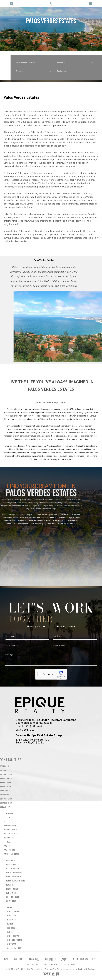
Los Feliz (8, 842)
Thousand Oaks (14, 916)
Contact (51, 961)
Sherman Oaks (13, 897)
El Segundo (9, 813)
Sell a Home (34, 959)
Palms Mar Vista (14, 877)
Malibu (7, 846)
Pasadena (10, 885)
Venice (10, 932)
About (65, 959)
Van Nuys (11, 928)
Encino (7, 817)
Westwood (12, 944)
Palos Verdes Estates (16, 881)
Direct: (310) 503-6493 (30, 726)
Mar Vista (11, 860)
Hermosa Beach (10, 830)
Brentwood (5, 791)
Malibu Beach (10, 850)
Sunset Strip (13, 912)
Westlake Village (14, 940)
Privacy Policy (50, 964)
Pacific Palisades (14, 873)
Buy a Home (19, 959)
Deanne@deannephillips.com (34, 723)
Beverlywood (6, 787)
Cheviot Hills (6, 803)
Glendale (8, 822)
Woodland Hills (14, 948)
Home (6, 959)
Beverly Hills (6, 778)
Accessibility (69, 964)
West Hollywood (14, 936)
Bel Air (3, 770)
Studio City (12, 908)
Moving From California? (84, 959)
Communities (51, 959)
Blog (39, 961)
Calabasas (5, 795)
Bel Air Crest (6, 774)
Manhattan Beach (12, 854)
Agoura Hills (6, 766)
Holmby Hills (10, 838)
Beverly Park (6, 783)
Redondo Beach (13, 889)
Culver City (5, 807)
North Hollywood (14, 869)
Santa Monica (13, 893)
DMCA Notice (33, 964)
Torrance (11, 924)
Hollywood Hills (11, 834)
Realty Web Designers (87, 969)
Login (63, 961)
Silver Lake (11, 901)
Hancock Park (10, 826)
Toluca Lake (12, 920)
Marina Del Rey (13, 865)
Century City (6, 799)
